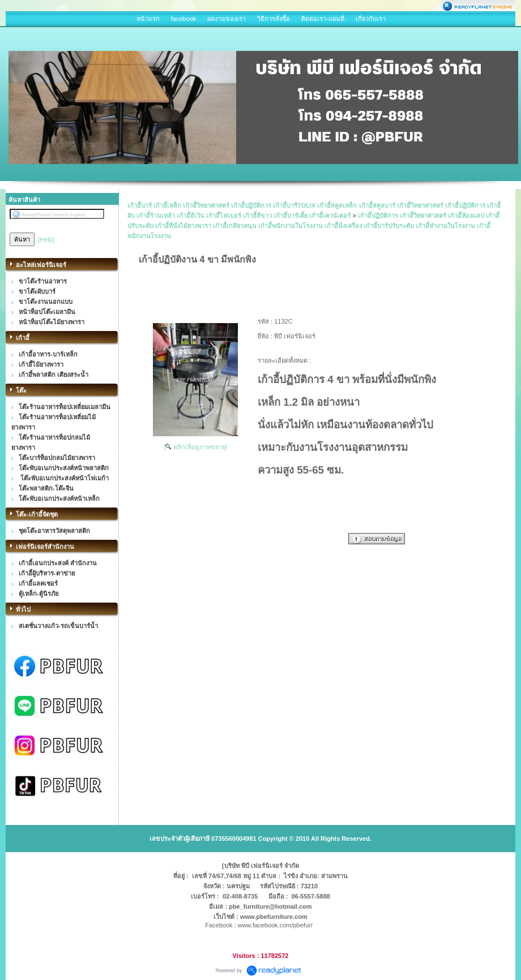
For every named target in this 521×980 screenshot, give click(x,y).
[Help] (46, 239)
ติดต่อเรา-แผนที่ (323, 19)
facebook (184, 19)
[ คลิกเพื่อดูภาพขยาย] (195, 447)
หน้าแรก (148, 19)
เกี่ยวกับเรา (371, 19)
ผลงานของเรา (227, 19)
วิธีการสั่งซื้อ (274, 19)
